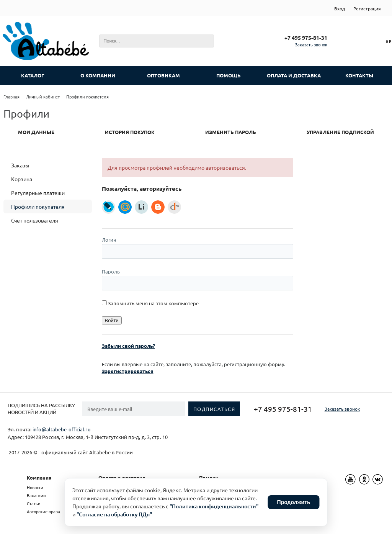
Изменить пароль (231, 132)
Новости (35, 487)
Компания (39, 477)
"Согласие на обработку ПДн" (114, 514)
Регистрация (367, 8)
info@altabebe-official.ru (61, 429)
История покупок (130, 132)
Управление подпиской (340, 132)
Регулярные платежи (38, 193)
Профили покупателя (38, 206)
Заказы (20, 165)
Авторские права (43, 511)
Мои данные (36, 132)
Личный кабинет (43, 97)
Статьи (34, 503)
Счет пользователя (35, 220)
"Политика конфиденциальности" (214, 506)
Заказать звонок (311, 44)
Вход (340, 8)
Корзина (22, 179)
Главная (11, 97)
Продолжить (294, 502)
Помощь (209, 477)
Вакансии (36, 495)
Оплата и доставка (122, 477)
